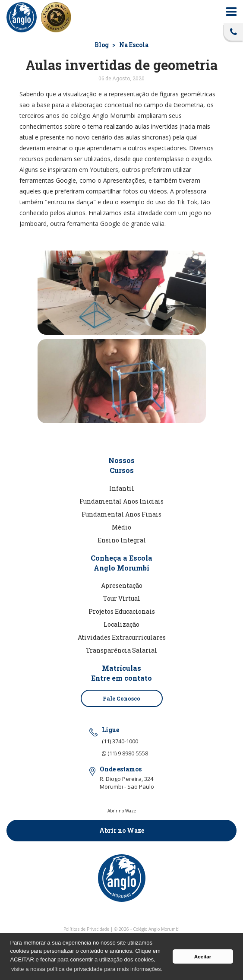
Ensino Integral (122, 540)
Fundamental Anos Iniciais (121, 501)
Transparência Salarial (121, 650)
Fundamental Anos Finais (121, 514)
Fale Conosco (121, 698)
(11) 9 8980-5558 (125, 753)
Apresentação (122, 585)
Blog (102, 45)
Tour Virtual (122, 598)
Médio (121, 527)
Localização (121, 624)
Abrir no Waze (122, 830)
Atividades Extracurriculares (122, 637)
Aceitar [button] (203, 956)
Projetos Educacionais (122, 611)
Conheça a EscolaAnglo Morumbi (121, 563)
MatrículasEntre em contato (121, 673)
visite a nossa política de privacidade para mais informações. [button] (87, 969)
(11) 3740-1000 (120, 741)
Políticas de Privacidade (86, 929)
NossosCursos (121, 465)
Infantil (122, 488)
